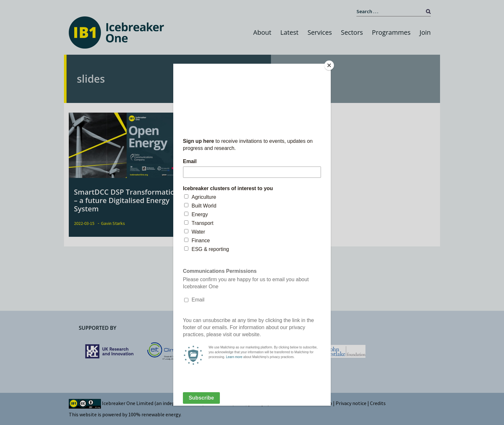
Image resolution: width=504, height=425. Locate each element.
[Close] (329, 65)
